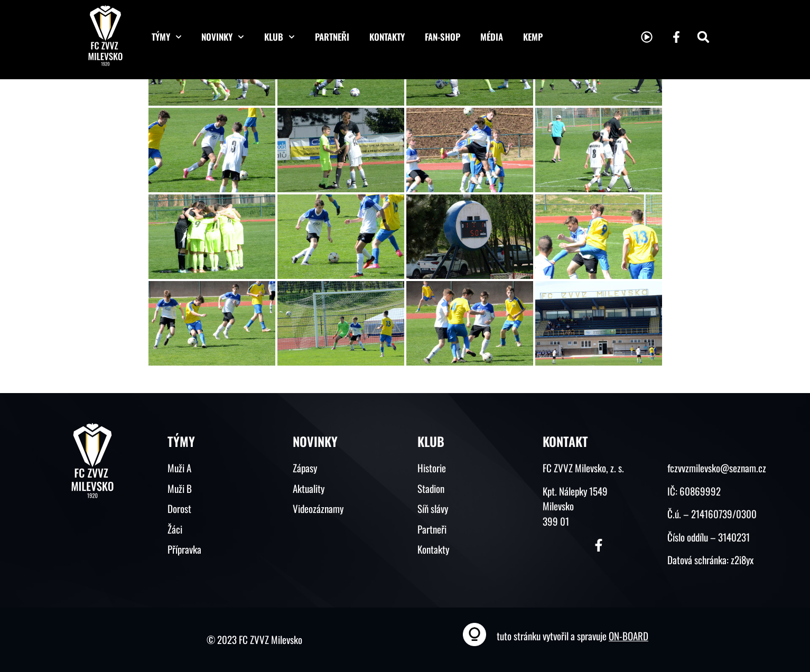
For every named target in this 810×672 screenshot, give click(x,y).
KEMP (533, 37)
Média (492, 37)
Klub (280, 37)
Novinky (223, 37)
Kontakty (387, 37)
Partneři (332, 37)
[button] (703, 37)
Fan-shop (443, 37)
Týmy (167, 37)
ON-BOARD (629, 636)
